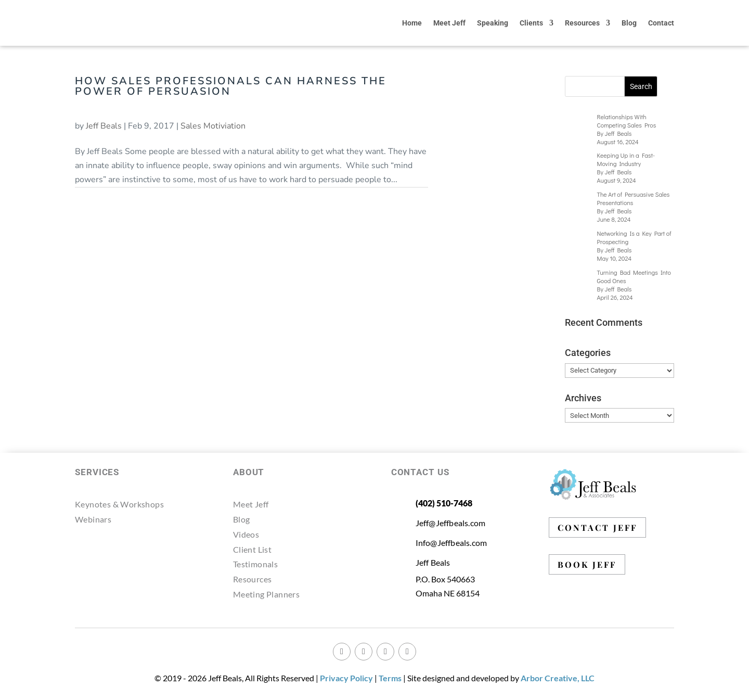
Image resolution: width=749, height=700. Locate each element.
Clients (531, 23)
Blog (629, 23)
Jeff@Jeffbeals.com (451, 523)
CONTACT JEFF (597, 527)
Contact (661, 23)
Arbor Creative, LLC (558, 678)
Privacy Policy (346, 678)
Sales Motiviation (213, 126)
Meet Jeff (449, 23)
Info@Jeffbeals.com (451, 543)
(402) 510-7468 (444, 503)
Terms (390, 678)
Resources (582, 23)
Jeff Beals (104, 126)
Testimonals (255, 564)
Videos (246, 534)
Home (412, 23)
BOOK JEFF (587, 564)
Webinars (93, 519)
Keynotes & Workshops (119, 504)
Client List (252, 549)
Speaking (493, 23)
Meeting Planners (266, 594)
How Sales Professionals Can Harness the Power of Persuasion (231, 86)
